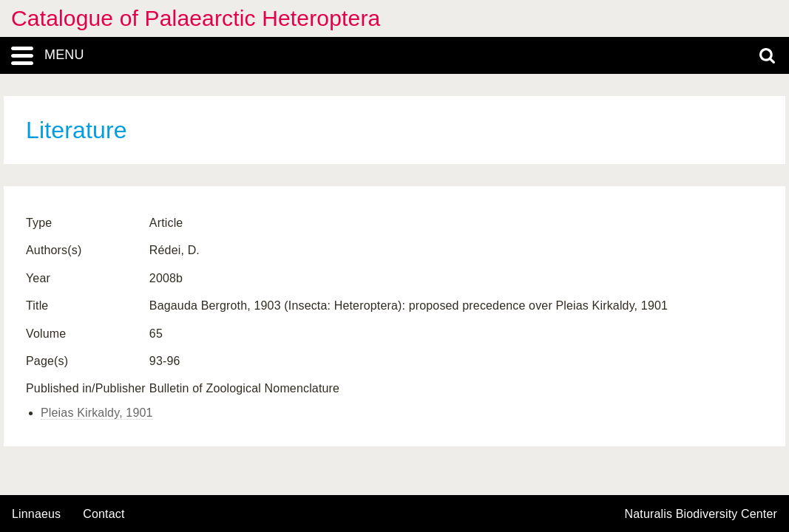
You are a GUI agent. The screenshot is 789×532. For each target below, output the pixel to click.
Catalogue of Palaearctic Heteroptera (196, 18)
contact (104, 514)
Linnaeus (36, 514)
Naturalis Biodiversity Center (701, 514)
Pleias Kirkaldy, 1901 (97, 413)
